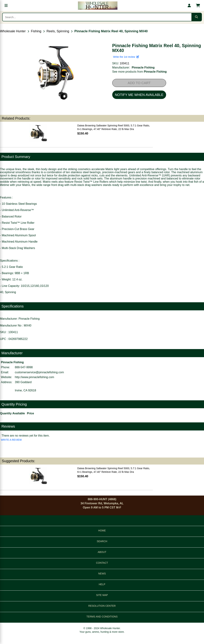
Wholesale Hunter (13, 31)
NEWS (102, 574)
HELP (102, 584)
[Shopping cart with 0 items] (198, 6)
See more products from (139, 72)
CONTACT (102, 563)
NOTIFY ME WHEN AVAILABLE (139, 95)
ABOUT (102, 552)
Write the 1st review (126, 57)
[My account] (189, 6)
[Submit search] (196, 17)
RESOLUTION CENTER (102, 606)
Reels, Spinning (58, 31)
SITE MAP (102, 595)
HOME (102, 531)
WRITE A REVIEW (11, 440)
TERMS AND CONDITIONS (102, 617)
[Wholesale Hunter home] (98, 6)
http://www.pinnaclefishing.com (35, 377)
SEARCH (102, 541)
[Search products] (97, 17)
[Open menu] (6, 6)
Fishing (36, 31)
